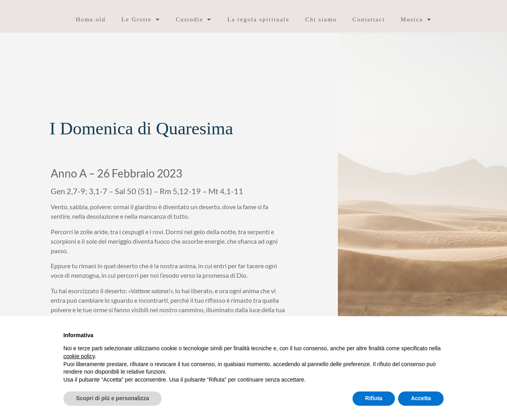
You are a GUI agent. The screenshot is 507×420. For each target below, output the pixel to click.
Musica (416, 20)
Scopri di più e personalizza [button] (112, 398)
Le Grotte (141, 20)
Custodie (194, 20)
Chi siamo (321, 19)
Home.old (91, 19)
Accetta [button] (421, 398)
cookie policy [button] (79, 356)
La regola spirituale (258, 19)
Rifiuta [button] (374, 398)
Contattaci (369, 19)
